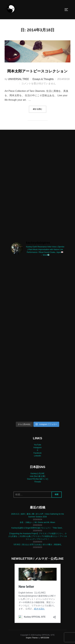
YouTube (37, 445)
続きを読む (40, 109)
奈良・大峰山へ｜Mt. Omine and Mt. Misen (37, 522)
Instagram (37, 448)
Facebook (37, 453)
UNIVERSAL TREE (18, 79)
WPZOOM (45, 638)
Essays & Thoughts (43, 79)
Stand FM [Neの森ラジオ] (37, 479)
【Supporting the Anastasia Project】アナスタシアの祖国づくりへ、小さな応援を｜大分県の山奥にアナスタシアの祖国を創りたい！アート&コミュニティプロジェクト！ (37, 536)
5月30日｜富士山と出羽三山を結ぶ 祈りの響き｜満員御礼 (37, 545)
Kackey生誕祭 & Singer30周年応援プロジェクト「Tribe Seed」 (37, 528)
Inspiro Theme (32, 638)
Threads (37, 482)
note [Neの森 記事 (37, 476)
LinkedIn (37, 456)
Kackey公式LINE (37, 473)
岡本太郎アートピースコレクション (37, 71)
